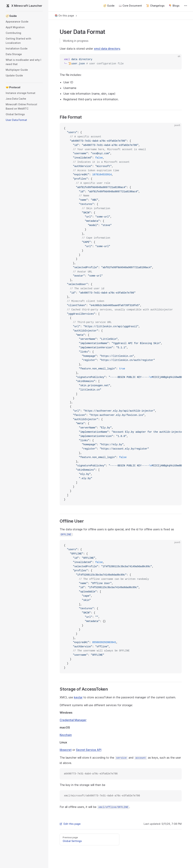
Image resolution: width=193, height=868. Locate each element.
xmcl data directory (107, 49)
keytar (78, 697)
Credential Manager (73, 720)
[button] (24, 16)
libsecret (66, 750)
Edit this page (70, 824)
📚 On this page (66, 16)
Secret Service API (89, 750)
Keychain (66, 735)
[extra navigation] (186, 6)
